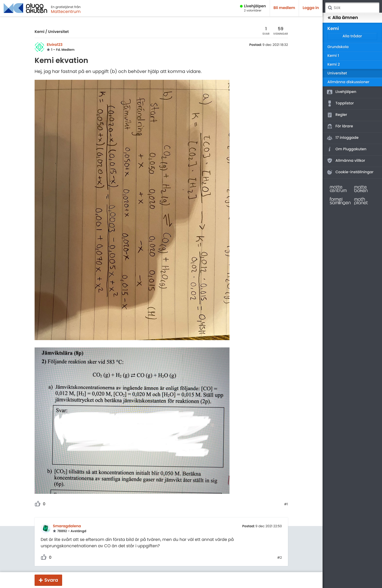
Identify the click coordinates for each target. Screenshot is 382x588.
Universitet (58, 32)
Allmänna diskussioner (348, 82)
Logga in (311, 8)
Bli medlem (284, 8)
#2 (280, 558)
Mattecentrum (66, 11)
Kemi (39, 32)
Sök (330, 8)
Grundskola (338, 47)
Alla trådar (352, 36)
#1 (286, 504)
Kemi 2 (334, 65)
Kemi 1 (333, 56)
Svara (51, 580)
